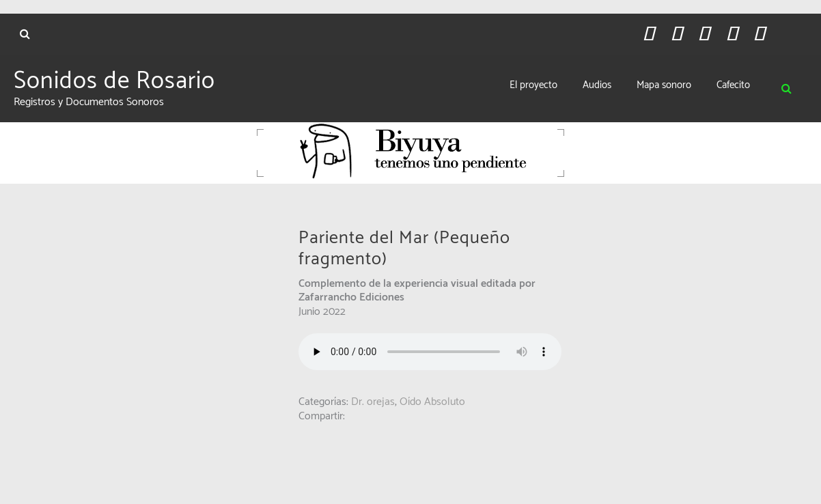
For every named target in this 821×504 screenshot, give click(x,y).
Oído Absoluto (432, 403)
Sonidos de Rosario (114, 83)
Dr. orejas (373, 403)
